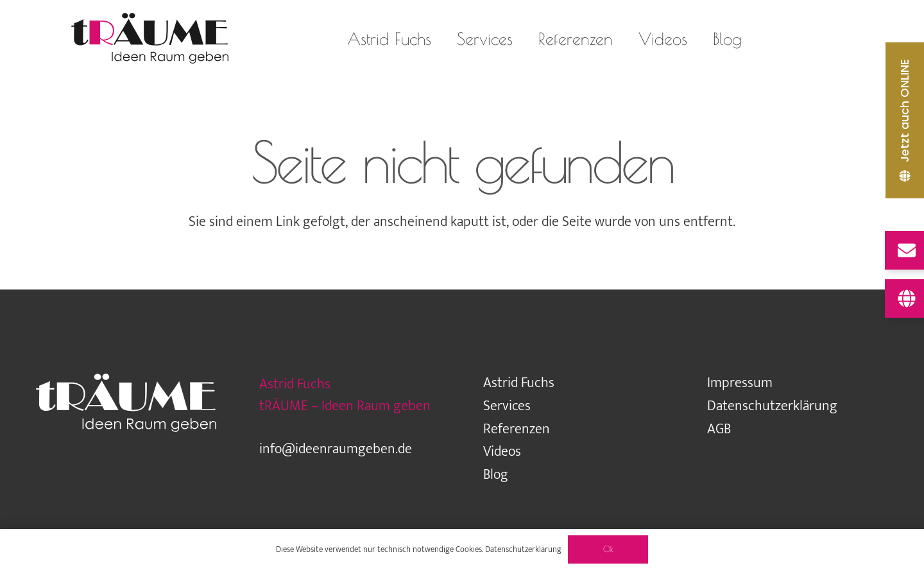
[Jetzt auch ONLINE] (905, 120)
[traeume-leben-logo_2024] (150, 39)
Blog (496, 475)
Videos (502, 452)
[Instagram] (787, 39)
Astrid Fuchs (519, 383)
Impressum (740, 383)
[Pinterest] (890, 39)
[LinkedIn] (864, 39)
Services (507, 406)
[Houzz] (813, 39)
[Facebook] (839, 39)
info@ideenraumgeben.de (336, 449)
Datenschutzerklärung (772, 406)
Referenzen (517, 429)
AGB (719, 429)
